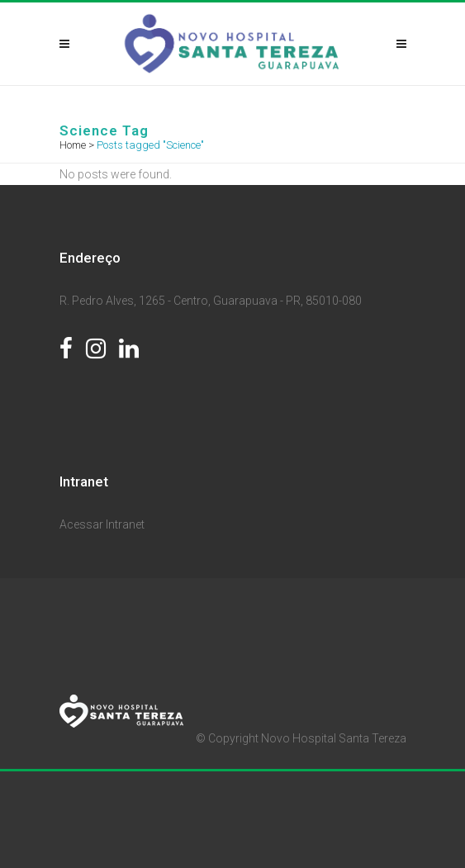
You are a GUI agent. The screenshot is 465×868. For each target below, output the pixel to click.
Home (73, 145)
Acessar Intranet (102, 524)
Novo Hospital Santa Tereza (334, 738)
